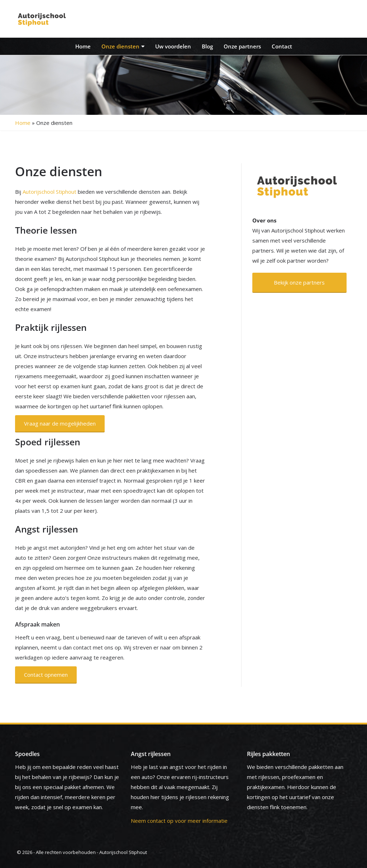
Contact (282, 46)
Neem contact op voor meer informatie (179, 821)
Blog (207, 46)
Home (83, 46)
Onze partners (242, 46)
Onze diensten (123, 46)
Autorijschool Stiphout (49, 192)
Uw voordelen (173, 46)
